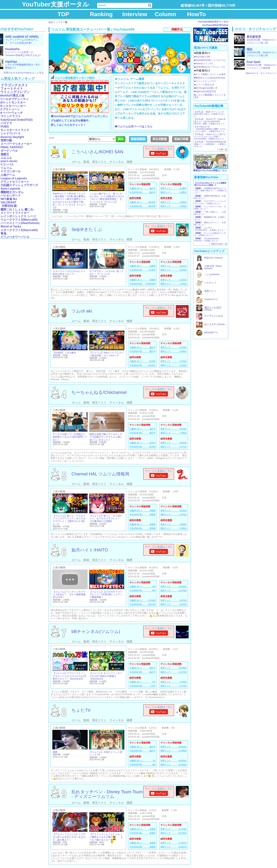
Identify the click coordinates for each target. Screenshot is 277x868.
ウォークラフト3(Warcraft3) (19, 220)
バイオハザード (11, 196)
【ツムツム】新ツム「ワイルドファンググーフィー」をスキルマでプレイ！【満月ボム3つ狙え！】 (69, 520)
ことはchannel (212, 274)
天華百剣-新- (9, 206)
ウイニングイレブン (15, 92)
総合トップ (54, 22)
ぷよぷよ (6, 158)
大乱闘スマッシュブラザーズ (19, 185)
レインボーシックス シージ (18, 216)
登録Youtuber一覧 (219, 244)
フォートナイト (12, 89)
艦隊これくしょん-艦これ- (17, 209)
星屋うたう (210, 291)
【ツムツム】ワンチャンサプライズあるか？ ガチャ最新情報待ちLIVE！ (69, 595)
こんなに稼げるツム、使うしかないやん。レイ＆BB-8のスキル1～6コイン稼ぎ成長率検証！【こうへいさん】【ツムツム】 (107, 198)
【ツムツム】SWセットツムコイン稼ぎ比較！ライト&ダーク (107, 354)
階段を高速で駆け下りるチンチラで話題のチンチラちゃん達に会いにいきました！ (106, 437)
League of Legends (14, 178)
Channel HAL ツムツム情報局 (100, 474)
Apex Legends (10, 189)
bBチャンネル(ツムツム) (96, 631)
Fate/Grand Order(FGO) (17, 120)
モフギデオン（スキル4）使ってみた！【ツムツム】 (106, 273)
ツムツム (6, 168)
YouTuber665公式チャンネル (213, 22)
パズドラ (6, 123)
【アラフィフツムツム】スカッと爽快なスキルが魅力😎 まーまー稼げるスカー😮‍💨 (106, 837)
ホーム (76, 162)
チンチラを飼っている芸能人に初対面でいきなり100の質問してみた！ (70, 437)
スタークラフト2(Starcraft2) (19, 230)
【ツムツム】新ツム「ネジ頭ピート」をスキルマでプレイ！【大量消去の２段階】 (106, 519)
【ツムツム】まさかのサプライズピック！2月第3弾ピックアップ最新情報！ (106, 595)
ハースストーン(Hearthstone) (20, 223)
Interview (135, 14)
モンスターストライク (15, 130)
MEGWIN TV (211, 332)
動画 (86, 162)
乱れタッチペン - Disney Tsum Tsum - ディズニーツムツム (107, 794)
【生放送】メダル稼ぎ (64, 353)
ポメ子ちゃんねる (214, 316)
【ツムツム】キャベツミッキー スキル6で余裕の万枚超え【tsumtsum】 (106, 676)
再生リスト (99, 162)
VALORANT (8, 202)
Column (165, 14)
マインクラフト (11, 116)
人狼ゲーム (8, 175)
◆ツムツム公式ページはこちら (134, 126)
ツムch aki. (82, 311)
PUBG (5, 127)
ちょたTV (81, 710)
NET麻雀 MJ (9, 199)
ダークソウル (9, 151)
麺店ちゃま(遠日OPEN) (213, 309)
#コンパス (7, 164)
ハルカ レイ (210, 283)
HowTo (197, 14)
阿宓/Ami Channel (214, 258)
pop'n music (9, 161)
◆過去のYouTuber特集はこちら (210, 170)
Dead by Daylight (12, 137)
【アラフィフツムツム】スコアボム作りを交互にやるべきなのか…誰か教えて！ (69, 837)
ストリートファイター (15, 213)
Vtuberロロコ (211, 299)
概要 (130, 162)
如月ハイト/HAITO (90, 550)
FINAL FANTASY (12, 147)
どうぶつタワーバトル (15, 237)
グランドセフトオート (15, 182)
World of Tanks (11, 226)
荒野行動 (6, 140)
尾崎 (55, 752)
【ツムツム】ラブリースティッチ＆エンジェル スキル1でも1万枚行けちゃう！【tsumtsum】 (70, 676)
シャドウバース (11, 133)
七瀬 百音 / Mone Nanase (213, 267)
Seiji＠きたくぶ (87, 229)
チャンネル (117, 162)
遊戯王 (5, 154)
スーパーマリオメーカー (16, 144)
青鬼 (3, 233)
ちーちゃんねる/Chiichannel (99, 392)
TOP (63, 14)
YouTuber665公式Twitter (215, 25)
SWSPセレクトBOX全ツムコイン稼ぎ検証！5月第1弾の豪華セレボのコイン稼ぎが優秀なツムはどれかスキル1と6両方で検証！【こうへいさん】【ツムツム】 (69, 201)
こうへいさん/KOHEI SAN (97, 152)
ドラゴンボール (11, 171)
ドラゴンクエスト (14, 85)
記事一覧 (223, 149)
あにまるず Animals (215, 324)
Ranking (101, 14)
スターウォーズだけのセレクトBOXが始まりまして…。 (69, 273)
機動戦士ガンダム (12, 192)
